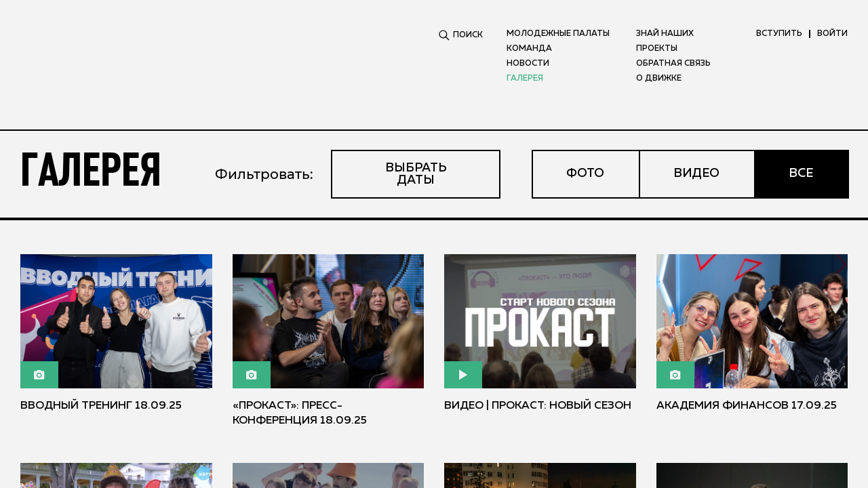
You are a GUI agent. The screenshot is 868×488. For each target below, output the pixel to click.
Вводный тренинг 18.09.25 (101, 406)
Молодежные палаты (558, 34)
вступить (779, 34)
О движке (659, 79)
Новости (528, 64)
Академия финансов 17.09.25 (747, 406)
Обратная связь (673, 64)
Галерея (525, 79)
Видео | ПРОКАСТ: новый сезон (538, 406)
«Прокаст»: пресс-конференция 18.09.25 (300, 413)
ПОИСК (461, 35)
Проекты (657, 49)
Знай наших (665, 34)
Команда (529, 49)
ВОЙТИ (832, 34)
